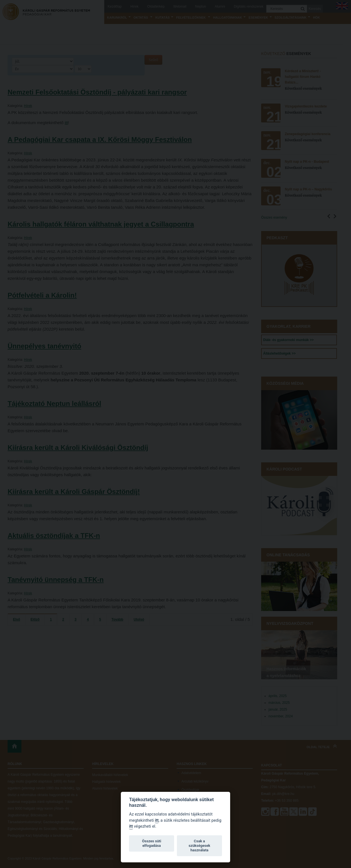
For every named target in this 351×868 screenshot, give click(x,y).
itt (157, 820)
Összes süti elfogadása (152, 843)
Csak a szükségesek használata (200, 846)
